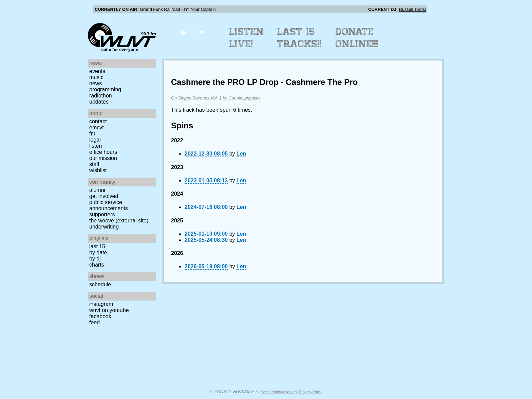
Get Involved (104, 196)
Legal (95, 140)
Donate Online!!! (357, 38)
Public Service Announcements (109, 205)
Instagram (101, 304)
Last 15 (97, 246)
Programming (105, 89)
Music (96, 77)
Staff (94, 164)
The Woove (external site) (119, 221)
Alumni (97, 190)
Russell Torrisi (412, 9)
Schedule (100, 284)
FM (92, 134)
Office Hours (103, 152)
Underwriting (104, 227)
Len (241, 154)
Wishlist (98, 170)
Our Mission (103, 158)
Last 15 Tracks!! (299, 38)
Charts (97, 265)
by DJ (95, 259)
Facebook (100, 316)
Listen (96, 146)
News (96, 83)
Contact (98, 121)
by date (98, 252)
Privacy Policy (311, 392)
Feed (94, 322)
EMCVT (97, 128)
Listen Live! (246, 38)
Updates (99, 102)
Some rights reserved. (279, 392)
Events (97, 71)
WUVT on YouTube (109, 310)
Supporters (102, 214)
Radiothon (101, 96)
